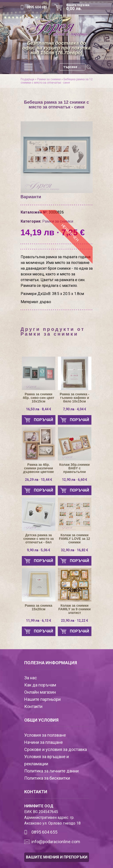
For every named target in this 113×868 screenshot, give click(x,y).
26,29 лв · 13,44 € (39, 480)
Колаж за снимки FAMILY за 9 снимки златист (74, 609)
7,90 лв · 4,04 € (74, 409)
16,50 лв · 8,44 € (39, 409)
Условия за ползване (45, 735)
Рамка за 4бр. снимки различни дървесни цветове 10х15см (38, 468)
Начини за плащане (44, 742)
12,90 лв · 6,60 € (74, 480)
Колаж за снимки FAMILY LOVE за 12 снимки (75, 539)
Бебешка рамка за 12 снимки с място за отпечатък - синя (57, 81)
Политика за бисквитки (47, 778)
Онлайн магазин (40, 692)
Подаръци (27, 79)
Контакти (33, 706)
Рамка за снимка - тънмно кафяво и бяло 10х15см (74, 398)
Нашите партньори (42, 699)
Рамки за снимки (49, 79)
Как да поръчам (40, 685)
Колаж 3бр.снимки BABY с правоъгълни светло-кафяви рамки (74, 468)
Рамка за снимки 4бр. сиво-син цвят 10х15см (39, 398)
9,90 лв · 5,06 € (39, 550)
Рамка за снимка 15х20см (38, 607)
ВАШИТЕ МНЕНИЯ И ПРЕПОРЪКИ (57, 857)
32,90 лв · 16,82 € (74, 550)
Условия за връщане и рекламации (47, 760)
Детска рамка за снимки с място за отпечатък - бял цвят (38, 539)
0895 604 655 (37, 7)
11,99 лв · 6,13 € (39, 621)
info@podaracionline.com (56, 842)
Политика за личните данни (51, 771)
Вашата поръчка (79, 7)
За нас (31, 678)
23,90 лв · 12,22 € (74, 621)
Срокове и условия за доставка (56, 749)
